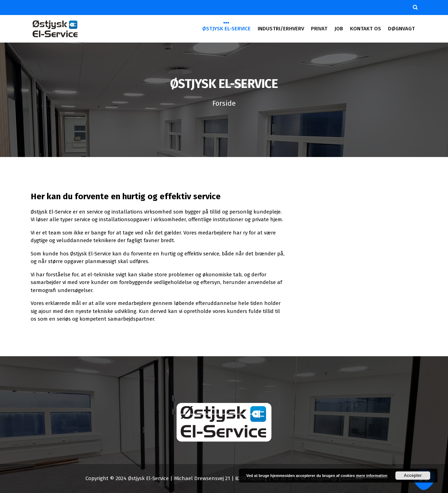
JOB (339, 29)
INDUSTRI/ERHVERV (281, 29)
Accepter (413, 476)
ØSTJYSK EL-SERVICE (226, 28)
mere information (372, 476)
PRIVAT (319, 29)
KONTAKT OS (366, 29)
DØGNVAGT (401, 29)
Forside (224, 103)
